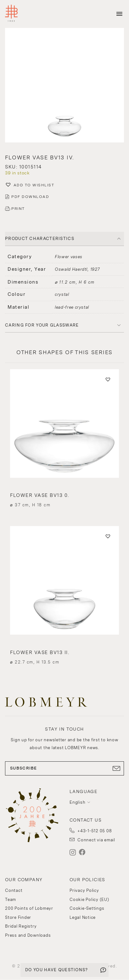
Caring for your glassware (42, 325)
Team (11, 900)
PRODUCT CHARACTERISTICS (40, 239)
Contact (14, 890)
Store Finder (18, 917)
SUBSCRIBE (64, 768)
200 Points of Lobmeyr (29, 908)
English (77, 802)
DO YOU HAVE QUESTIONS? (57, 970)
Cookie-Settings (87, 908)
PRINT (18, 209)
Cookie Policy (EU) (89, 900)
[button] (64, 86)
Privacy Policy (84, 890)
